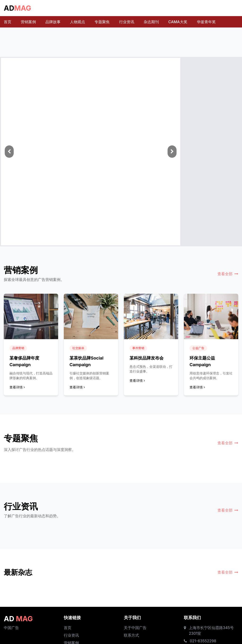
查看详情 (17, 387)
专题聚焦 (102, 22)
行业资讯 (127, 22)
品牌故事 (53, 22)
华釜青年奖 (206, 22)
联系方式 (131, 635)
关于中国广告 (135, 628)
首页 (8, 22)
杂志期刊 (151, 22)
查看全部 (228, 274)
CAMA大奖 (178, 22)
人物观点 (78, 22)
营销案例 (28, 22)
